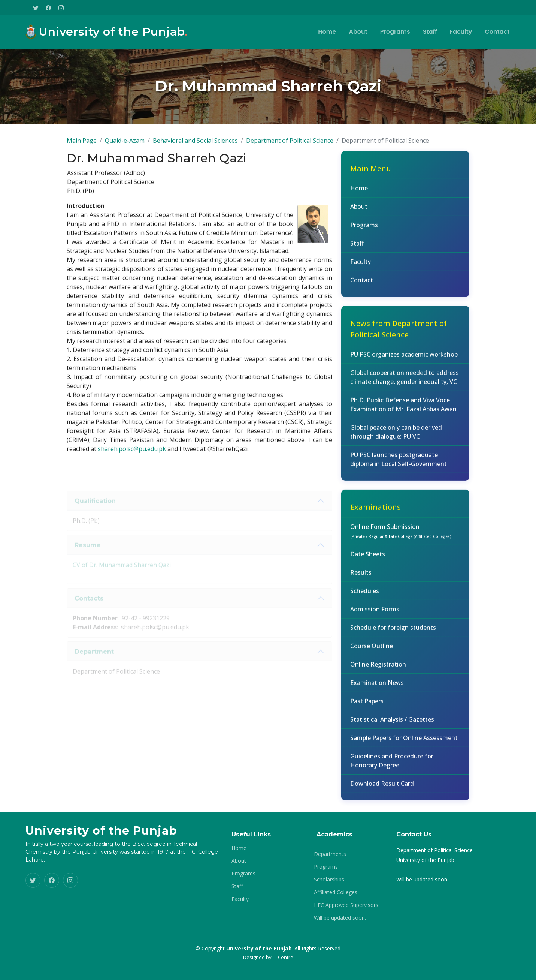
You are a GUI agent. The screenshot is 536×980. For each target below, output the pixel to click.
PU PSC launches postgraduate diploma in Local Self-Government (399, 463)
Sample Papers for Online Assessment (404, 742)
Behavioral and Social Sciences (195, 144)
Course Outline (372, 650)
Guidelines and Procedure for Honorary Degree (392, 764)
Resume (88, 555)
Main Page (82, 144)
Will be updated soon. (340, 918)
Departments (330, 854)
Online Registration (378, 668)
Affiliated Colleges (336, 892)
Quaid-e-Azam (125, 144)
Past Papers (367, 705)
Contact (497, 32)
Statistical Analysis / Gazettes (392, 723)
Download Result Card (382, 787)
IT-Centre (283, 957)
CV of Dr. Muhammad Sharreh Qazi (122, 575)
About (358, 32)
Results (361, 576)
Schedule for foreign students (393, 631)
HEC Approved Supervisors (346, 905)
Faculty (461, 32)
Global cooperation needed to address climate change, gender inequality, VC (405, 381)
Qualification (95, 511)
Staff (430, 32)
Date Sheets (368, 558)
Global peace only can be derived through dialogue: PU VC (396, 436)
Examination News (377, 686)
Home (327, 32)
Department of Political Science (290, 144)
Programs (395, 32)
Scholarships (329, 880)
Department (94, 662)
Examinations (375, 511)
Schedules (365, 595)
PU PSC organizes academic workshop (404, 358)
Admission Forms (375, 613)
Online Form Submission (401, 535)
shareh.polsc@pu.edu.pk (132, 453)
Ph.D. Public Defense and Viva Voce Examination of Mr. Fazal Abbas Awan (403, 408)
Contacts (89, 609)
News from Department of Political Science (399, 333)
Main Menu (371, 172)
